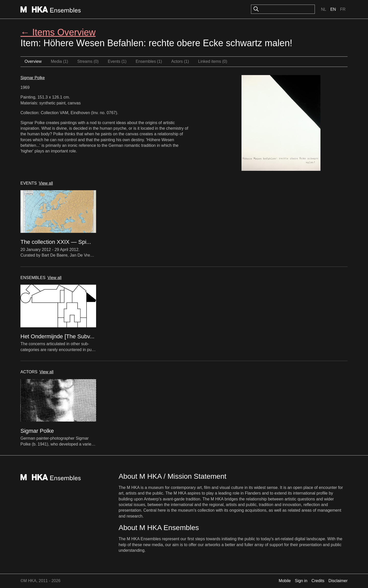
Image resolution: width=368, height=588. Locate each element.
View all (46, 183)
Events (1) (117, 61)
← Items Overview (58, 32)
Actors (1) (180, 61)
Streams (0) (88, 61)
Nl (324, 9)
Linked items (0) (213, 61)
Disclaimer (338, 581)
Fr (343, 9)
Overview (33, 61)
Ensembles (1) (149, 61)
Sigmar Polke (33, 78)
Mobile (285, 581)
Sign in (301, 581)
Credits (318, 581)
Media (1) (60, 61)
